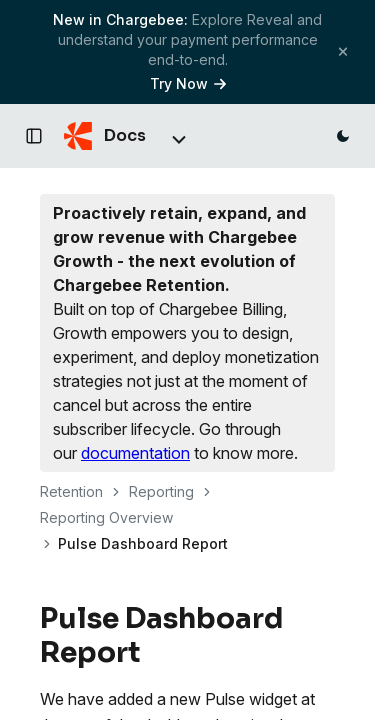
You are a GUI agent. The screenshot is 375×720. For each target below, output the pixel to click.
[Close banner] (343, 51)
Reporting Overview (106, 517)
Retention (71, 491)
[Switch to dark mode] (343, 136)
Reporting (161, 491)
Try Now (188, 83)
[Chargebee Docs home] (105, 136)
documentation (135, 453)
